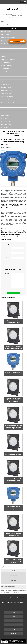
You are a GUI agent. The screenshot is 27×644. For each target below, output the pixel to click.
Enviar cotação (14, 293)
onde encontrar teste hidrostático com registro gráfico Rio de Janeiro (14, 347)
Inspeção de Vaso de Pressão (7, 66)
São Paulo (13, 583)
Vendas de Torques (5, 128)
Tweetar (3, 150)
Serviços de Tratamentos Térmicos (8, 97)
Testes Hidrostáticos (5, 106)
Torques (3, 112)
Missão (13, 621)
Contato (14, 629)
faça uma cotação (17, 41)
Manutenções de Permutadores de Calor (9, 78)
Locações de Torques (5, 72)
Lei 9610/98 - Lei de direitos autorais (19, 593)
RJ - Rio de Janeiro (14, 575)
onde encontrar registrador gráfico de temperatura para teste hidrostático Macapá (13, 480)
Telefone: (15, 258)
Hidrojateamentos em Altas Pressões (8, 59)
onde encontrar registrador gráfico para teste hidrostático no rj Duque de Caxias (14, 561)
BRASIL (13, 573)
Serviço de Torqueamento (6, 87)
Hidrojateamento (4, 56)
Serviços (13, 28)
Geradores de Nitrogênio (6, 53)
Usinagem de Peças (5, 118)
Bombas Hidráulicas (5, 35)
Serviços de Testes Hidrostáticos (7, 94)
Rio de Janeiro (13, 578)
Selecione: (13, 570)
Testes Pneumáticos (5, 109)
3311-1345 (15, 17)
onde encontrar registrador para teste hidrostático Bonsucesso (13, 322)
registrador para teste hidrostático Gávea (14, 373)
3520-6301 (9, 15)
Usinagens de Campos (6, 121)
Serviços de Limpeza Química (7, 90)
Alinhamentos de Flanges (6, 31)
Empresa (13, 616)
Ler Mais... (4, 228)
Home (13, 612)
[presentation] (12, 264)
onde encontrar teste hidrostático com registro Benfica (13, 534)
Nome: (16, 248)
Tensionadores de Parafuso (6, 100)
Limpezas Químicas (5, 69)
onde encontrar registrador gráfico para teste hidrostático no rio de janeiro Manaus (13, 427)
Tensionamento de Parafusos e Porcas (9, 103)
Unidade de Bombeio (5, 115)
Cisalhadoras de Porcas (6, 47)
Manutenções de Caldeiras (6, 75)
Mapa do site (13, 633)
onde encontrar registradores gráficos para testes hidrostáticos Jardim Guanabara (13, 400)
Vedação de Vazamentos (6, 125)
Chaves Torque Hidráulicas (6, 44)
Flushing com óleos (5, 50)
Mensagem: (15, 280)
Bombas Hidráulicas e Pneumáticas (8, 38)
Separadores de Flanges (6, 84)
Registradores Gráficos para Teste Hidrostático (10, 81)
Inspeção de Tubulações (6, 62)
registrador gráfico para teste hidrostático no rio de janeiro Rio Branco (13, 508)
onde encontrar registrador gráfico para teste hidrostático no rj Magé (13, 454)
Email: (16, 253)
